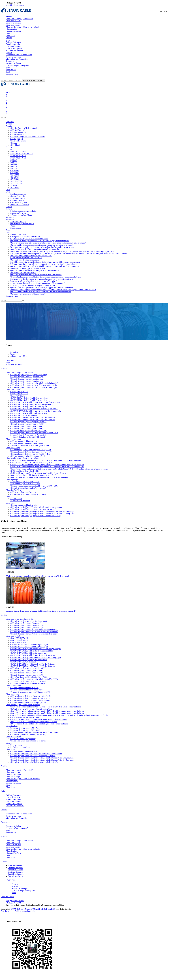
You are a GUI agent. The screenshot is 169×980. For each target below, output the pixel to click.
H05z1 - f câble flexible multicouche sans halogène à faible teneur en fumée (39, 475)
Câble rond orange (13, 25)
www (8, 90)
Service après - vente (14, 57)
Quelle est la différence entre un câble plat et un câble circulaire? (35, 268)
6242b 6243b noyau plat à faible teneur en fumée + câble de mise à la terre (39, 471)
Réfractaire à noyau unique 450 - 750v (25, 479)
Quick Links (12, 878)
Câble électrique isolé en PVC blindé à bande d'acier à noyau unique (36, 505)
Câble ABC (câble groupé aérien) (23, 490)
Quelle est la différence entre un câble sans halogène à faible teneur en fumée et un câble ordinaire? (48, 241)
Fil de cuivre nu (16, 496)
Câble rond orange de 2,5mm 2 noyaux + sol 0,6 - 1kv (31, 448)
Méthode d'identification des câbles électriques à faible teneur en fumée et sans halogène (44, 262)
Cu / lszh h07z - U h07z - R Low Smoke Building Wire (31, 460)
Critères (9, 38)
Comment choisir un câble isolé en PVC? (26, 256)
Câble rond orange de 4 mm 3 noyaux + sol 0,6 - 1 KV (31, 450)
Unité (8, 40)
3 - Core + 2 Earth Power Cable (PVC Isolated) (28, 433)
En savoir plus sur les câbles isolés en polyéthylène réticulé (33, 283)
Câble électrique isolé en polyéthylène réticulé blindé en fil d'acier (35, 513)
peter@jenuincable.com (15, 5)
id (6, 105)
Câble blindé (10, 36)
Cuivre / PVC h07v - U (19, 392)
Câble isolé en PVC (13, 21)
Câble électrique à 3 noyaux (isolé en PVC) (27, 424)
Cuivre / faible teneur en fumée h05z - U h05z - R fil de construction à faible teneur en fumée (46, 458)
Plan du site (5, 909)
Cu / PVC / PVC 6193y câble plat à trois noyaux (29, 404)
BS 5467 (14, 166)
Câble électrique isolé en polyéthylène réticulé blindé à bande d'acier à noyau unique (42, 509)
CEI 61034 (15, 177)
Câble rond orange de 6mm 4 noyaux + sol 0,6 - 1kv (30, 452)
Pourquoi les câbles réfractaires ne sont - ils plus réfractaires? (34, 279)
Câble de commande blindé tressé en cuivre (27, 441)
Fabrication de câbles (18, 232)
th (6, 101)
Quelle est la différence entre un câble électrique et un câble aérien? (36, 273)
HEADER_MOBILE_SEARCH (34, 80)
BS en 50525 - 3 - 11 (18, 156)
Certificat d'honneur (13, 46)
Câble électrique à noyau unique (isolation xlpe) (29, 373)
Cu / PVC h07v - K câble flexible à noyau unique (29, 398)
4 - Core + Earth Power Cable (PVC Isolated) (28, 435)
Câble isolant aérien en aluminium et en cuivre (28, 492)
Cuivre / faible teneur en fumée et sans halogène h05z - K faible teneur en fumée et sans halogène (47, 462)
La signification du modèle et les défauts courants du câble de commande (38, 281)
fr (6, 92)
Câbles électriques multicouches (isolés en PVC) (29, 428)
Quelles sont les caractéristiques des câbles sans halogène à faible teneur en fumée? (42, 243)
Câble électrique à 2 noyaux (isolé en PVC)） (28, 422)
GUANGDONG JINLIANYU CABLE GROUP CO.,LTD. (33, 907)
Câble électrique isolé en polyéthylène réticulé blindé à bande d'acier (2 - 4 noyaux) (42, 511)
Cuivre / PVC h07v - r (19, 394)
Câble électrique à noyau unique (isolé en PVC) (28, 420)
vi (6, 98)
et (6, 107)
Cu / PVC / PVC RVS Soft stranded (24, 413)
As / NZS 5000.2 (17, 181)
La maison (10, 120)
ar (6, 96)
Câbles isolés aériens (14, 31)
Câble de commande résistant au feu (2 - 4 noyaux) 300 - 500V (34, 484)
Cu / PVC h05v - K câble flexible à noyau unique (29, 396)
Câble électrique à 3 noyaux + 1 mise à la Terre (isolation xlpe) (34, 381)
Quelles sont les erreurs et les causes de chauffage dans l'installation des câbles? (41, 290)
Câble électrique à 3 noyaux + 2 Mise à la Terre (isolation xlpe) (34, 383)
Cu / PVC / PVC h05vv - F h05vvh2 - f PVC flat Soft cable (33, 417)
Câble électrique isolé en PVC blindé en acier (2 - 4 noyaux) (33, 507)
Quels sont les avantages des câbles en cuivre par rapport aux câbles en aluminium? (42, 285)
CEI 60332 (15, 173)
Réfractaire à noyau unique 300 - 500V (25, 482)
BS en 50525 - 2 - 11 (18, 154)
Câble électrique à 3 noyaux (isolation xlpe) (27, 377)
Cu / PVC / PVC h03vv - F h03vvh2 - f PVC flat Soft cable (33, 415)
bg (7, 109)
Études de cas (11, 70)
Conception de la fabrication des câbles (25, 234)
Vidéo (8, 67)
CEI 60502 (15, 168)
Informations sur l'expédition (17, 59)
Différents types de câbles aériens (23, 270)
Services (9, 53)
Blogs (8, 72)
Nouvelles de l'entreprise (15, 50)
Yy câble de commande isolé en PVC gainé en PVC (30, 443)
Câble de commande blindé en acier (24, 503)
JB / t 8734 (15, 185)
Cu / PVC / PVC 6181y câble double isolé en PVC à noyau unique (35, 400)
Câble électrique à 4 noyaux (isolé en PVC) (27, 426)
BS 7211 (14, 162)
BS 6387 (14, 164)
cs (6, 103)
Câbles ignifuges (12, 29)
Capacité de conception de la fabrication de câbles (29, 236)
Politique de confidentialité (25, 909)
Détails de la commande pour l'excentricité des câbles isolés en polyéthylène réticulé (42, 245)
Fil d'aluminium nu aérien (20, 499)
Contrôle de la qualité (14, 48)
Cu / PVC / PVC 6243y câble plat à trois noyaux (29, 411)
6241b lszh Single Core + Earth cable (25, 469)
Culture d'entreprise (18, 194)
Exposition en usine (13, 44)
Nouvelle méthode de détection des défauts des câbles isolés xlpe (35, 247)
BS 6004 (14, 158)
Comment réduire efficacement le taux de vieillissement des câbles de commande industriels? (46, 275)
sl (6, 111)
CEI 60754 (15, 175)
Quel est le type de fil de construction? (25, 258)
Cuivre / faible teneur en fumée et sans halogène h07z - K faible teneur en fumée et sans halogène (47, 465)
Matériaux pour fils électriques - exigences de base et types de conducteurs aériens (42, 277)
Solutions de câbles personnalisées (19, 55)
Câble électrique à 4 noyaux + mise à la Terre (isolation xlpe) (33, 385)
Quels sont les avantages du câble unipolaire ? (28, 292)
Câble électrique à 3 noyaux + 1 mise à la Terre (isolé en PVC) (34, 431)
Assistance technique (14, 63)
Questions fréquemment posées (17, 65)
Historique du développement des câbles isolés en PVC (31, 253)
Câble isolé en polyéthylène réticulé (19, 19)
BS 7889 (14, 160)
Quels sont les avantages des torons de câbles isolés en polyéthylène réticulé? (40, 239)
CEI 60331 (15, 171)
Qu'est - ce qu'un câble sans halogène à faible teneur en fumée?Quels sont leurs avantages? (45, 264)
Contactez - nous (12, 74)
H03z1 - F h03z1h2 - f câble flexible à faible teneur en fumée (34, 473)
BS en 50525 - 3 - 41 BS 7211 (22, 151)
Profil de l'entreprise (13, 42)
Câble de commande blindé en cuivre (24, 439)
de (7, 94)
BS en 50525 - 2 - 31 (18, 149)
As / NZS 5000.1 (17, 179)
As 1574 (14, 183)
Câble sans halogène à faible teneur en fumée (23, 27)
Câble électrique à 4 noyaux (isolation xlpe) (27, 379)
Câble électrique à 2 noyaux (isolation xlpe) (27, 375)
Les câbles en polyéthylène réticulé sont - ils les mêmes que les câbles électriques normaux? (45, 260)
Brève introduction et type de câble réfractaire (28, 266)
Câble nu (9, 33)
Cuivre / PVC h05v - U (19, 390)
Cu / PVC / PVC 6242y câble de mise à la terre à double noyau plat (36, 409)
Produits (9, 16)
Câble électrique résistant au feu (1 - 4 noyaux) (28, 486)
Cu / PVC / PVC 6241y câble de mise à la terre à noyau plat (34, 407)
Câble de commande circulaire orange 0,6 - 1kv (28, 454)
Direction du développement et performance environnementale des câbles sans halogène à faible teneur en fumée (53, 287)
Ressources (10, 61)
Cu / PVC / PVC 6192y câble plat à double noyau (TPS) (32, 402)
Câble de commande (13, 23)
